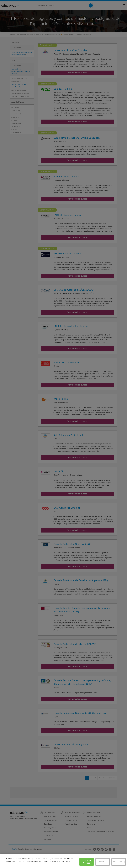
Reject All (102, 862)
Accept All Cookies (87, 862)
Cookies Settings (119, 862)
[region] (63, 861)
